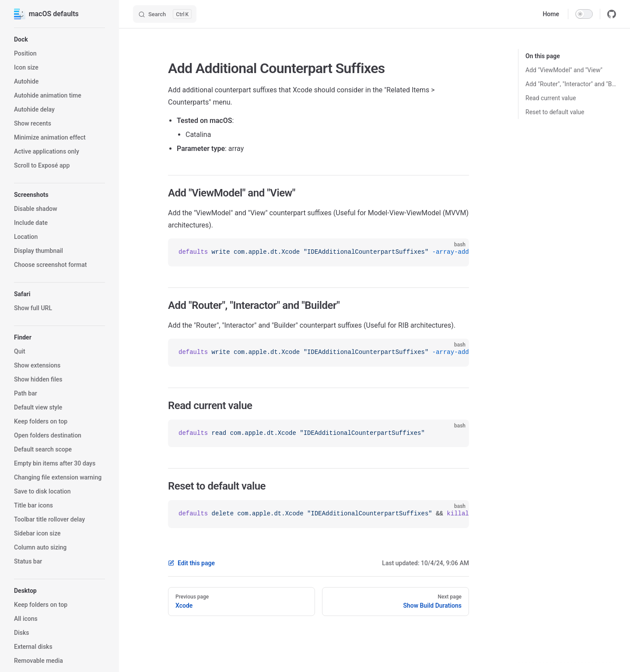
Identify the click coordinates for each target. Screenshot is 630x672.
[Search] (165, 14)
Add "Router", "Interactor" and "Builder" (571, 84)
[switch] (584, 14)
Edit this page (191, 563)
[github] (612, 14)
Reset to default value (555, 112)
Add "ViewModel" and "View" (564, 70)
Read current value (551, 98)
